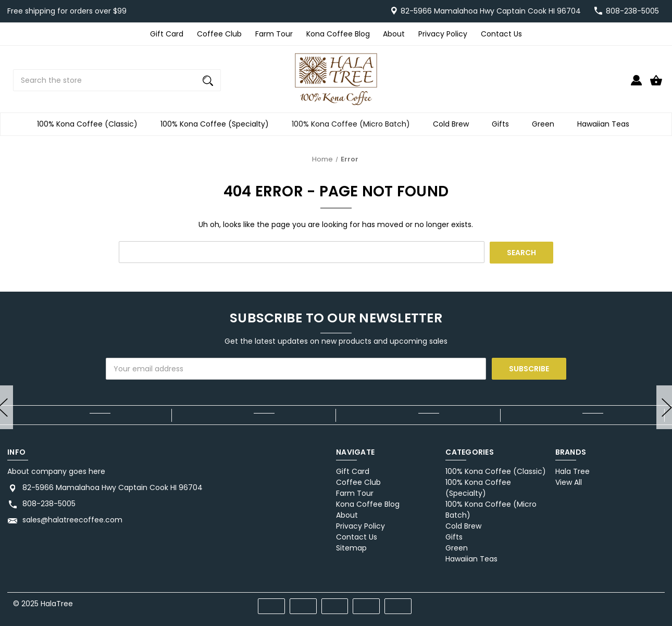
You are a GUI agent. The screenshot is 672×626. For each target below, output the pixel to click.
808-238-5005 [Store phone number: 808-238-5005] (49, 504)
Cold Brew (454, 124)
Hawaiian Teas (606, 124)
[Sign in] (636, 85)
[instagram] (654, 602)
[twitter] (635, 602)
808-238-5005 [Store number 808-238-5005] (632, 11)
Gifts (503, 124)
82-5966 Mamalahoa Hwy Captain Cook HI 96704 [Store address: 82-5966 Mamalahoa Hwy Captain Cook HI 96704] (113, 487)
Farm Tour (274, 34)
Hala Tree (573, 471)
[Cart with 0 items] (656, 85)
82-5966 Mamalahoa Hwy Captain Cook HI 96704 (491, 11)
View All (569, 482)
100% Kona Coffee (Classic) (90, 124)
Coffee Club (219, 34)
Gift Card (167, 34)
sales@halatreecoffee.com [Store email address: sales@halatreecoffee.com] (72, 520)
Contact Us (501, 34)
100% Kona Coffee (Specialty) (218, 124)
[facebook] (598, 602)
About (394, 34)
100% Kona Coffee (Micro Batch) (354, 124)
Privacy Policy (443, 34)
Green (546, 124)
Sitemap (351, 548)
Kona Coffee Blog (338, 34)
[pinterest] (617, 602)
